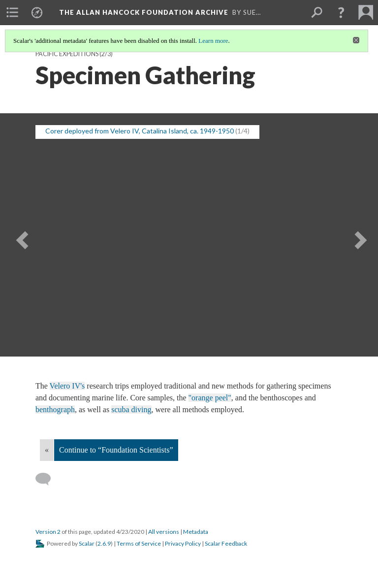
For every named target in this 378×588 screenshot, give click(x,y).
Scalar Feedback (226, 543)
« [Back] (47, 450)
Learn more (213, 41)
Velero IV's (67, 386)
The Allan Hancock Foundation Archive (144, 12)
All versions (164, 532)
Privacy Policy (183, 543)
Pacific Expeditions (67, 54)
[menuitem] (12, 12)
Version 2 (48, 532)
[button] (341, 12)
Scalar (87, 543)
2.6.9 (104, 543)
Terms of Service (139, 543)
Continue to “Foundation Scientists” (116, 450)
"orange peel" (210, 398)
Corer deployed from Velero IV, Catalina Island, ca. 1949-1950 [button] (140, 131)
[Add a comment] (47, 479)
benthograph (55, 409)
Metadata (196, 532)
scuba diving (131, 409)
